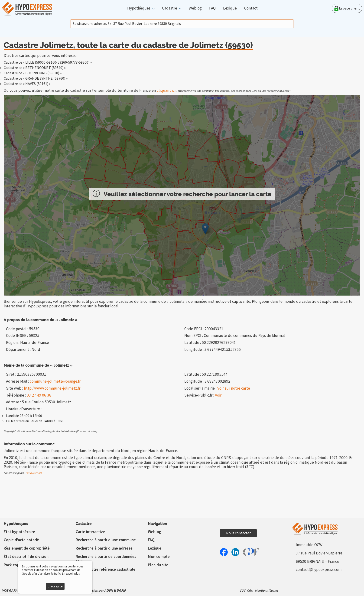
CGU (250, 591)
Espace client (347, 8)
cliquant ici (166, 90)
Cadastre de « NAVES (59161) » (27, 84)
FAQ (212, 8)
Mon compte (159, 557)
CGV (242, 591)
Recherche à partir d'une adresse (104, 548)
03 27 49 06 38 (39, 395)
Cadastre (170, 8)
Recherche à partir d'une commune (106, 540)
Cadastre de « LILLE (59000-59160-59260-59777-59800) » (48, 62)
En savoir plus (34, 473)
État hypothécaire (19, 532)
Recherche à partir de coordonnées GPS (106, 559)
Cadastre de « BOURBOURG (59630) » (33, 73)
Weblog (195, 8)
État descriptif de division (26, 557)
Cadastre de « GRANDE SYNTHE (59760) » (36, 78)
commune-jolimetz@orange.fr (55, 381)
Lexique (230, 8)
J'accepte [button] (55, 586)
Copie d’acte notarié (21, 540)
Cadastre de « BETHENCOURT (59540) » (35, 68)
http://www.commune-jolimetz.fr (52, 388)
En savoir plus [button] (71, 574)
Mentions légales (266, 591)
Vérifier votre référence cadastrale (106, 569)
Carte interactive (90, 532)
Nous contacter (238, 533)
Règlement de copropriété (27, 548)
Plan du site (158, 565)
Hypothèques (139, 8)
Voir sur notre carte (234, 388)
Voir (218, 395)
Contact (251, 8)
